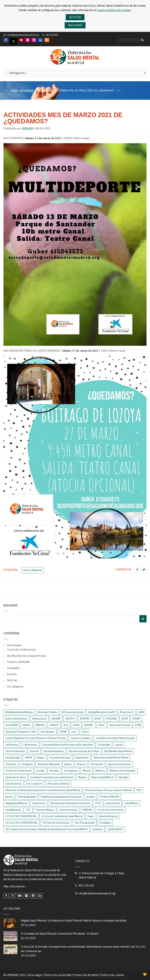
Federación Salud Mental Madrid (111, 758)
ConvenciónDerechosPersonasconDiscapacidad (67, 745)
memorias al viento (16, 777)
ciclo (74, 732)
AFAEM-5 (70, 719)
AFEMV (136, 719)
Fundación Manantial (49, 764)
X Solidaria (105, 823)
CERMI (63, 732)
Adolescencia (39, 719)
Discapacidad (13, 758)
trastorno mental (68, 810)
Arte (66, 725)
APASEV (54, 725)
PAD (139, 790)
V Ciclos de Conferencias (110, 810)
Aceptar (75, 17)
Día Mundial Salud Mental (118, 751)
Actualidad (27, 90)
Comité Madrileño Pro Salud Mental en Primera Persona (35, 738)
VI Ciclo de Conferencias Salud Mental (62, 816)
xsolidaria (98, 829)
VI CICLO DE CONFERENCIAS (21, 816)
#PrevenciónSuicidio (73, 712)
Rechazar (75, 25)
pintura (9, 797)
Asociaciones (48, 732)
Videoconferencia (108, 816)
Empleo (41, 758)
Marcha (86, 771)
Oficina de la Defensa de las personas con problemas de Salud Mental (43, 790)
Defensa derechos (15, 751)
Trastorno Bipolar (45, 810)
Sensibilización (13, 810)
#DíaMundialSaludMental (19, 712)
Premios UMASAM (18, 662)
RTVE (98, 803)
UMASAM (27, 128)
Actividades (14, 645)
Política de (112, 975)
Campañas (13, 668)
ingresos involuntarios (119, 764)
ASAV (101, 725)
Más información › (15, 886)
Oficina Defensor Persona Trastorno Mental (108, 790)
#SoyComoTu (127, 712)
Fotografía (27, 764)
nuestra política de (114, 10)
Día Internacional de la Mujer (84, 751)
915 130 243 (86, 886)
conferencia (12, 745)
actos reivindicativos (16, 719)
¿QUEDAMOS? (115, 829)
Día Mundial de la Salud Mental (26, 656)
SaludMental (131, 803)
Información (97, 764)
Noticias (12, 680)
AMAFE (27, 725)
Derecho (34, 751)
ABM (141, 712)
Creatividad (104, 745)
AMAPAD (40, 725)
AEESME (56, 719)
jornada (40, 771)
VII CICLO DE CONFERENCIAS (21, 823)
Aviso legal (35, 975)
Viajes (91, 816)
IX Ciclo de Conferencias (19, 771)
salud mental (113, 803)
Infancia (81, 764)
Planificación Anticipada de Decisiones (61, 797)
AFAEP (98, 719)
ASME (138, 725)
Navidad (123, 777)
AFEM (125, 719)
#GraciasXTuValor (47, 712)
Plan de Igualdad (27, 797)
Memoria (100, 771)
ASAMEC (89, 725)
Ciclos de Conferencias (21, 650)
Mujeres (82, 777)
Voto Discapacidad (85, 823)
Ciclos (84, 732)
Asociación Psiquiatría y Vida (21, 732)
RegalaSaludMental (16, 803)
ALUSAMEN (12, 725)
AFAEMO (85, 719)
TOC (28, 810)
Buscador (11, 605)
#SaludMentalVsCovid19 (102, 712)
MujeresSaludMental (103, 777)
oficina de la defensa (58, 784)
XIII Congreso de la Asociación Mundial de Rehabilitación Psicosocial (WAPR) (46, 829)
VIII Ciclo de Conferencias (56, 823)
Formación (11, 764)
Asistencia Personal (120, 725)
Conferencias (30, 745)
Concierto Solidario (81, 738)
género (68, 764)
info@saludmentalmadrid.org (23, 35)
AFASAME (111, 719)
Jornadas (54, 771)
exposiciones (82, 758)
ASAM (76, 725)
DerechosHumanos (54, 751)
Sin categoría (44, 90)
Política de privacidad (57, 975)
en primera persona (60, 758)
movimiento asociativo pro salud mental (52, 777)
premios (91, 797)
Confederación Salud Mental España (115, 738)
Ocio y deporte (33, 570)
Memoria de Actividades (123, 771)
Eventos (12, 674)
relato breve (39, 803)
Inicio (14, 90)
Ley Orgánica (71, 771)
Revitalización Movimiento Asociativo (70, 803)
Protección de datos (86, 975)
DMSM (28, 758)
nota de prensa (13, 784)
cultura (119, 745)
